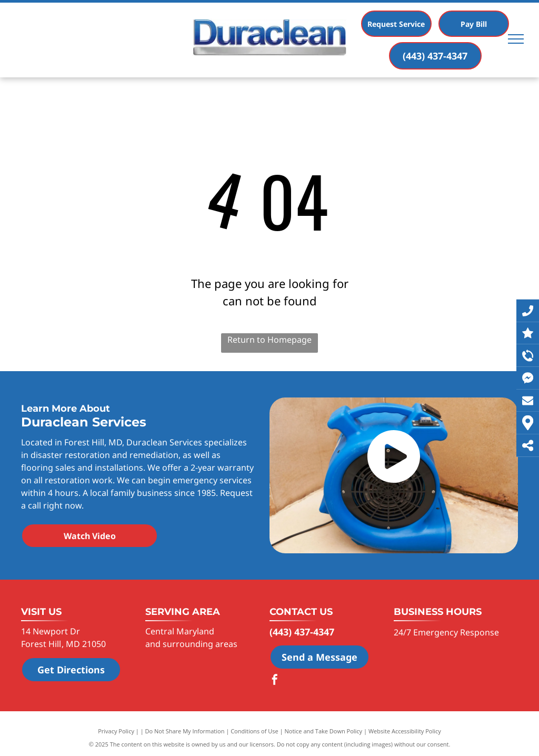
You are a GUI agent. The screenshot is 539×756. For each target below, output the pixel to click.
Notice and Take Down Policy (324, 731)
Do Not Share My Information (185, 731)
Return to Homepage (269, 340)
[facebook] (275, 681)
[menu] (516, 39)
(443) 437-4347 (302, 632)
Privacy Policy (116, 731)
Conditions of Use (254, 731)
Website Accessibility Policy (405, 731)
